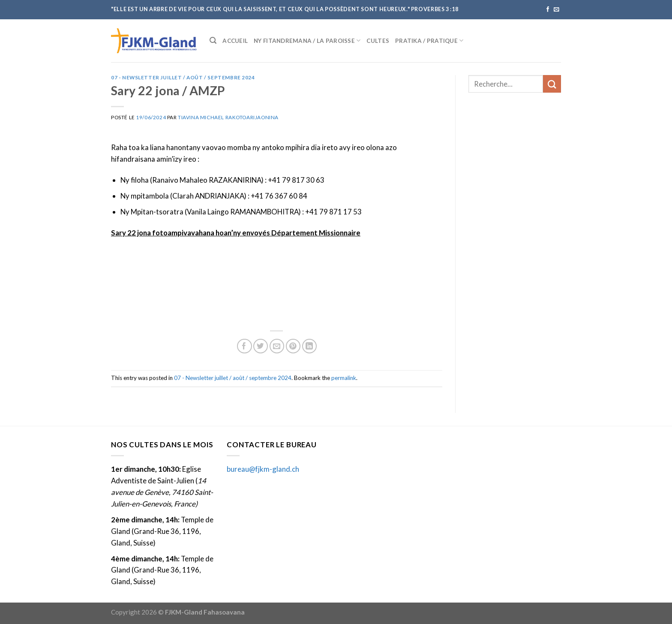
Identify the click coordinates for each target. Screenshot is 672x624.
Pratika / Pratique (429, 41)
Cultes (378, 41)
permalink (344, 378)
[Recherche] (213, 41)
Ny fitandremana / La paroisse (307, 41)
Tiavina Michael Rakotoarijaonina (228, 117)
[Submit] (552, 84)
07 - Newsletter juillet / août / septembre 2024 (183, 77)
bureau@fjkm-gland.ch (263, 469)
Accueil (235, 41)
